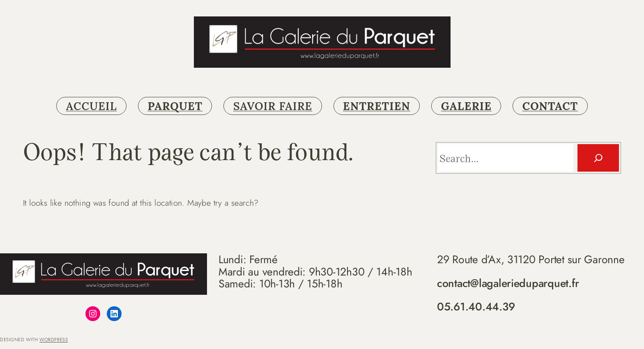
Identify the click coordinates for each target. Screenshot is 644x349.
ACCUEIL (92, 106)
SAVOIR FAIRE (273, 106)
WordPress (54, 340)
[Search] (598, 158)
